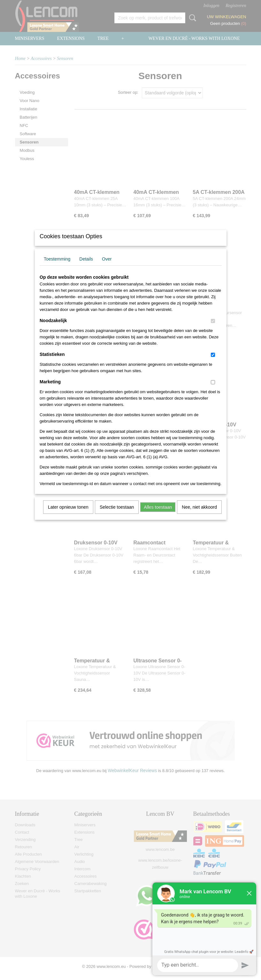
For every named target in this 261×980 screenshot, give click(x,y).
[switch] (213, 329)
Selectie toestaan (117, 515)
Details (86, 267)
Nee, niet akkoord (199, 515)
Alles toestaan (158, 515)
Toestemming (57, 267)
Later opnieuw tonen (68, 515)
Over (107, 267)
